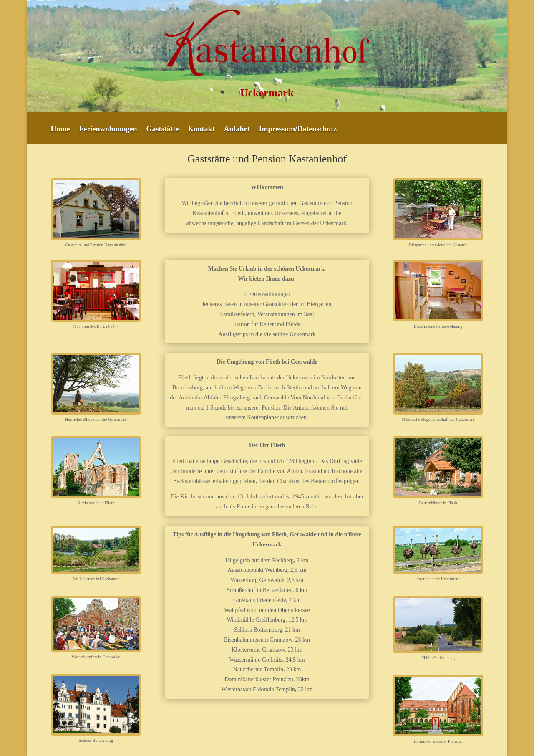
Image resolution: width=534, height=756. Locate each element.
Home (60, 130)
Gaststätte (163, 130)
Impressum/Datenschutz (298, 130)
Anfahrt (237, 130)
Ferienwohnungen (108, 130)
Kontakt (202, 130)
